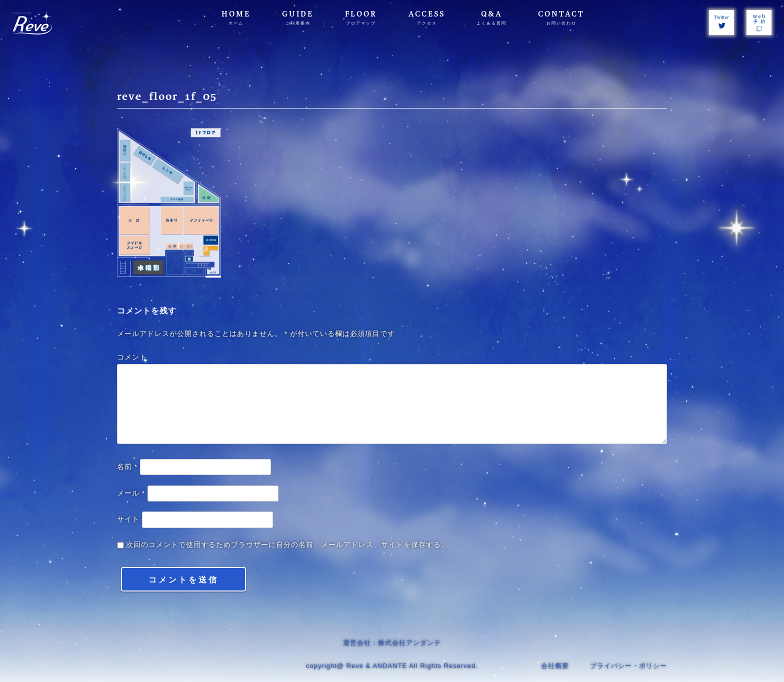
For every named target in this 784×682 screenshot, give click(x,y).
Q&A (491, 18)
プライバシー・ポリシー (628, 666)
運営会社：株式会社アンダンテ (392, 643)
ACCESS (427, 18)
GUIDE (298, 18)
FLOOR (361, 18)
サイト (128, 519)
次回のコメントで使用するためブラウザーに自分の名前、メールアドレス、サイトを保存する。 (287, 545)
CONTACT (561, 18)
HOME (236, 18)
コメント (132, 357)
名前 (127, 467)
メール (131, 493)
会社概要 (555, 666)
